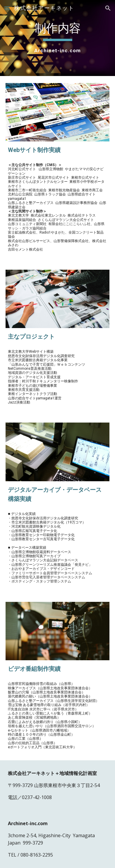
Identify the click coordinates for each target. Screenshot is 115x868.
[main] (57, 38)
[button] (7, 8)
